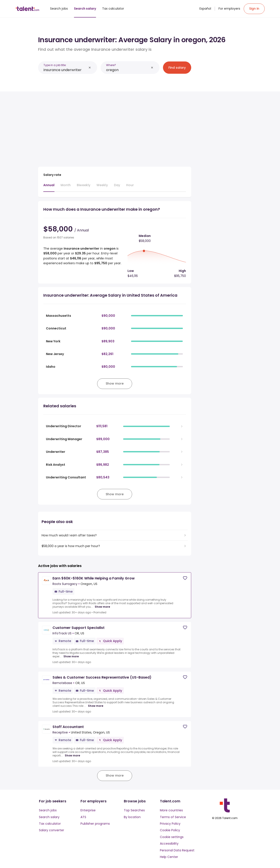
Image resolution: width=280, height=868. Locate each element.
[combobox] (65, 70)
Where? (111, 65)
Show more (102, 607)
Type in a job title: (55, 65)
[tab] (49, 187)
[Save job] (185, 578)
